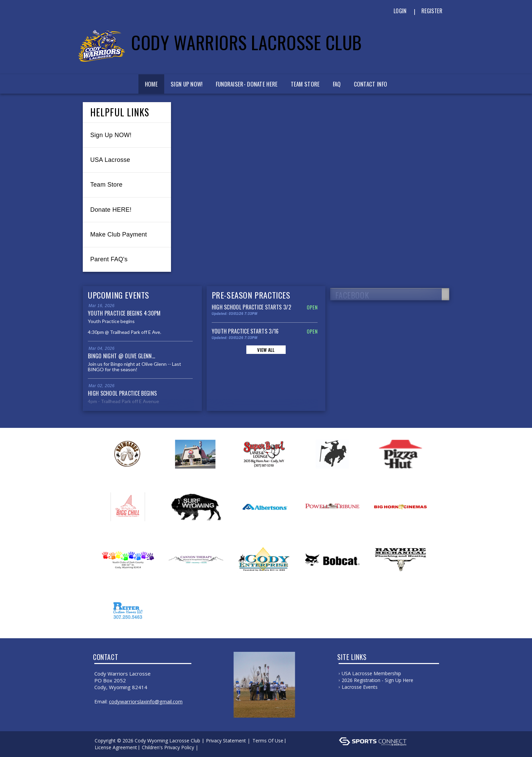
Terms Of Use (268, 741)
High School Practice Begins (122, 393)
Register (432, 11)
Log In (210, 747)
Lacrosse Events (360, 687)
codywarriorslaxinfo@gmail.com (146, 701)
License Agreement (116, 747)
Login (400, 11)
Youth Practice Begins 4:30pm (124, 313)
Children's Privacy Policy (168, 747)
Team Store (305, 84)
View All (266, 350)
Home (151, 84)
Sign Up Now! (187, 84)
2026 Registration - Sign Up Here (377, 680)
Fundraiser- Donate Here (247, 84)
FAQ (337, 84)
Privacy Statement (226, 741)
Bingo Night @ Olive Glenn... (121, 356)
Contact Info (371, 84)
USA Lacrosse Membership (371, 673)
